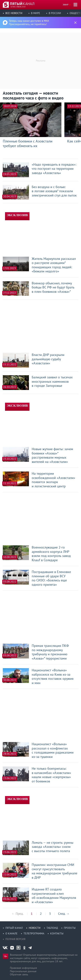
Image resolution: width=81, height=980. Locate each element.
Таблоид (52, 928)
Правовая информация (23, 968)
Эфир (66, 5)
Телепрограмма (34, 933)
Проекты (70, 928)
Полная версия (15, 939)
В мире (36, 13)
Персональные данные (23, 971)
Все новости (14, 13)
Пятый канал (14, 928)
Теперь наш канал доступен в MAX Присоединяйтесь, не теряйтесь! (29, 22)
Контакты (57, 933)
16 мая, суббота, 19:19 (18, 7)
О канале (11, 933)
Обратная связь (19, 974)
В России (55, 13)
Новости (35, 928)
